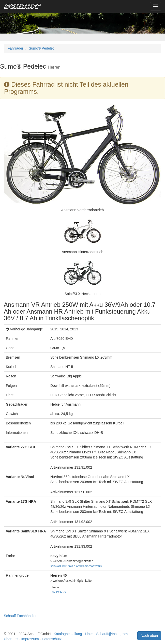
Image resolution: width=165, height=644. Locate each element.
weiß (99, 566)
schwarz (56, 566)
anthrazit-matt (85, 566)
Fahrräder (15, 48)
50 (54, 592)
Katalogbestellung (68, 634)
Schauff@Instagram (112, 634)
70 (64, 592)
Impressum (30, 639)
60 (57, 592)
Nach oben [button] (149, 636)
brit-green (69, 566)
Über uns (11, 639)
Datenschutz (52, 639)
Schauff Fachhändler (20, 616)
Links (89, 634)
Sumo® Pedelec (42, 48)
